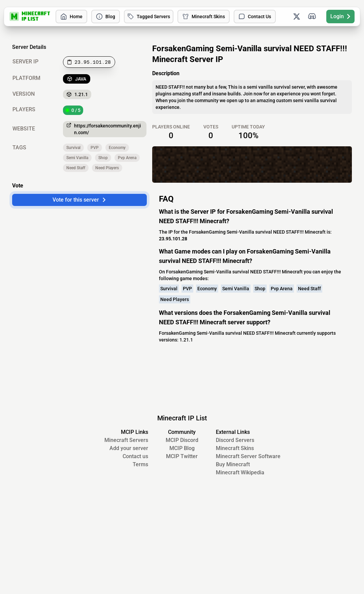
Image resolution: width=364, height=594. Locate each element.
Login (340, 16)
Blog (106, 17)
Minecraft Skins (204, 17)
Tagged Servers (149, 17)
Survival (73, 148)
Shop (103, 158)
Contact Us (255, 17)
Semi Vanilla (77, 158)
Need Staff (76, 168)
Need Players (107, 168)
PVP (95, 148)
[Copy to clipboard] (89, 62)
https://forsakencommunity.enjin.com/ (104, 129)
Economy (117, 148)
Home (71, 17)
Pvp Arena (127, 158)
